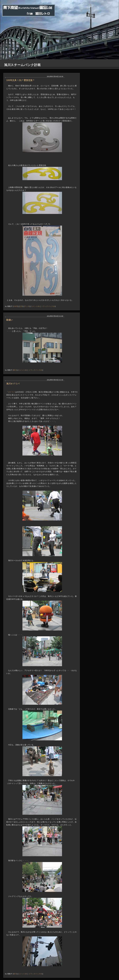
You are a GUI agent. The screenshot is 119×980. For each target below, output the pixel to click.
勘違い (10, 320)
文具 (21, 306)
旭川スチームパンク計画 (22, 65)
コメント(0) (35, 306)
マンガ (27, 306)
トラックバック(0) (48, 306)
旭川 (15, 370)
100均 (16, 306)
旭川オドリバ (13, 384)
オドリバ (12, 392)
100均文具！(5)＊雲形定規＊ (21, 80)
